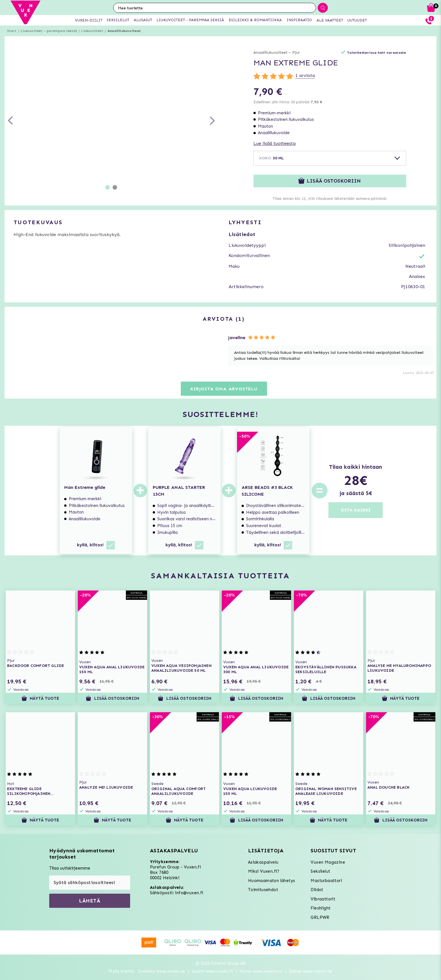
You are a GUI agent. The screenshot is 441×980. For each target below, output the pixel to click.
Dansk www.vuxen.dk (311, 971)
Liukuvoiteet (92, 31)
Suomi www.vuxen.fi (212, 971)
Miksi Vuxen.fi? (264, 871)
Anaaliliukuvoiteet (124, 31)
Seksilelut (320, 871)
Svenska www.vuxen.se (162, 971)
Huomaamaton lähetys (272, 881)
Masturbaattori (326, 881)
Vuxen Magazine (328, 862)
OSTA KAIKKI (356, 510)
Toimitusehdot (263, 890)
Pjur (296, 53)
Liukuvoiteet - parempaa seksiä (49, 31)
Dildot (317, 890)
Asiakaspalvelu (263, 862)
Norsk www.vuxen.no (261, 971)
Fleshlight (320, 908)
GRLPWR (320, 917)
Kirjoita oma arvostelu (224, 389)
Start (12, 31)
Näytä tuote (40, 698)
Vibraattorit (323, 899)
